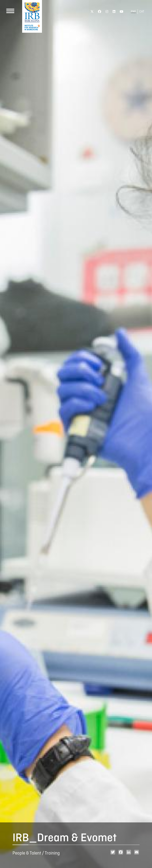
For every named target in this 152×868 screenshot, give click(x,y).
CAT (142, 12)
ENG (133, 12)
